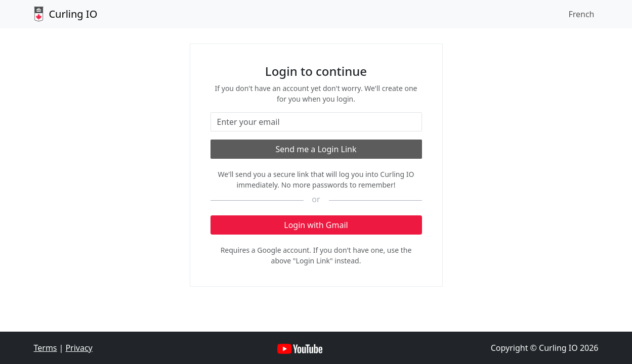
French (581, 14)
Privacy (79, 348)
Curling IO (66, 14)
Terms (46, 348)
